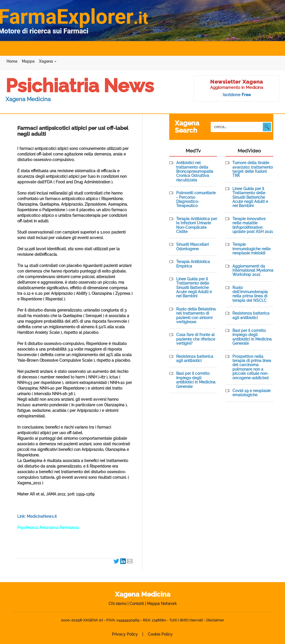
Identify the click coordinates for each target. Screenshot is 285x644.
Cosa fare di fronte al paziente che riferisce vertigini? (196, 339)
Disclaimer (215, 620)
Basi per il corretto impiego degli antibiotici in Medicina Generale (196, 380)
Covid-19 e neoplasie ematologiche (251, 393)
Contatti (137, 604)
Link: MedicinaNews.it (37, 516)
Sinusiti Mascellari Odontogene (192, 247)
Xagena (48, 61)
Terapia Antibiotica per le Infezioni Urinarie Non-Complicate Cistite (197, 225)
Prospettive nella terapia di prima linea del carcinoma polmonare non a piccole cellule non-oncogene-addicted (252, 367)
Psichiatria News (80, 86)
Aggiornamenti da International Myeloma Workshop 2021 (253, 271)
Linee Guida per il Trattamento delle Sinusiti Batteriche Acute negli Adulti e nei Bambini (194, 288)
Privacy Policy (125, 634)
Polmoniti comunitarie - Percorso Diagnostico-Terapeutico (196, 199)
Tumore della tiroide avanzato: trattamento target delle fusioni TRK (253, 169)
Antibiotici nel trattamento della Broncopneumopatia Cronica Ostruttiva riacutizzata (195, 172)
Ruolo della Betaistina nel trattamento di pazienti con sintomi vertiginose (196, 316)
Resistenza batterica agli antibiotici (195, 359)
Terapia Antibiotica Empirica (193, 264)
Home (12, 61)
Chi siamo (117, 604)
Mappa (28, 61)
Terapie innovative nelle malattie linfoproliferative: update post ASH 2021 (253, 225)
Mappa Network (162, 604)
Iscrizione (237, 95)
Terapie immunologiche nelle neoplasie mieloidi (251, 249)
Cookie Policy (160, 634)
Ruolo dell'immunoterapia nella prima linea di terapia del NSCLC (250, 294)
